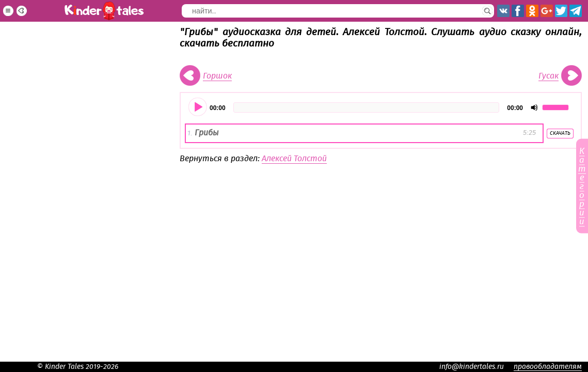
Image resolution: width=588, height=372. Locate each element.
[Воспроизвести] (198, 107)
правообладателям (548, 367)
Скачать (560, 133)
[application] (381, 107)
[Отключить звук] (534, 107)
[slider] (367, 107)
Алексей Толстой (294, 159)
